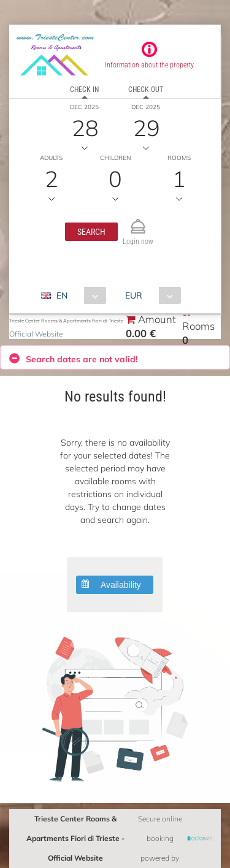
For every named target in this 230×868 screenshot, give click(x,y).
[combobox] (78, 295)
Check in (84, 89)
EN (62, 295)
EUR (134, 295)
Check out (146, 89)
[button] (91, 232)
